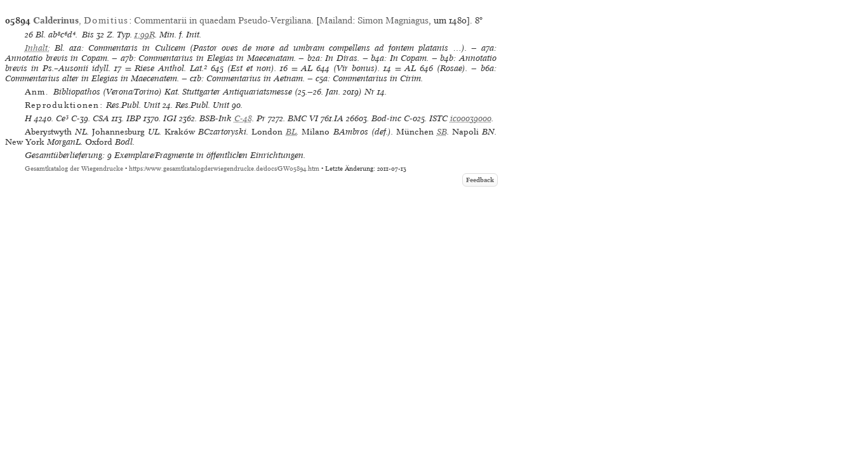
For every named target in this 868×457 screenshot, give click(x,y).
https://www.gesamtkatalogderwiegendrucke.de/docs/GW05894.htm (224, 169)
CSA (101, 118)
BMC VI (303, 118)
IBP (134, 118)
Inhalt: (37, 48)
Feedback (480, 180)
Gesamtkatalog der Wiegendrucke (74, 169)
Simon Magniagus (393, 20)
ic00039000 (471, 118)
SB (442, 132)
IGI (170, 118)
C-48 (243, 118)
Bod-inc (386, 118)
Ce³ (62, 118)
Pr (261, 118)
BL (291, 132)
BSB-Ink (216, 118)
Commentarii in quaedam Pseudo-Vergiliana (223, 20)
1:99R (145, 35)
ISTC (438, 118)
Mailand (336, 20)
